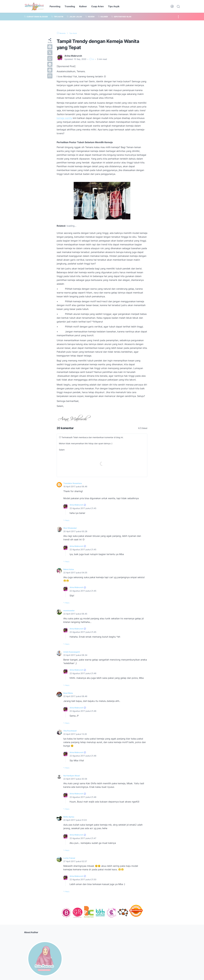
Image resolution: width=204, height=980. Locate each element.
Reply (68, 521)
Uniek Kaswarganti (74, 652)
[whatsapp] (50, 58)
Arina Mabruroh (78, 505)
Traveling (70, 6)
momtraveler (70, 611)
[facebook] (50, 47)
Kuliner (83, 6)
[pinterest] (50, 70)
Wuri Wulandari (72, 528)
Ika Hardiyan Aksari (74, 776)
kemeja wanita (64, 118)
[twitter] (50, 53)
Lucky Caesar (71, 858)
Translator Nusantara (75, 484)
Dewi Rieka (69, 693)
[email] (50, 76)
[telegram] (50, 64)
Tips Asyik (114, 6)
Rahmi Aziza (70, 570)
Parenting (55, 6)
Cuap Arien (97, 6)
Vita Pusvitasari (72, 731)
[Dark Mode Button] (172, 6)
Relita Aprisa (70, 817)
